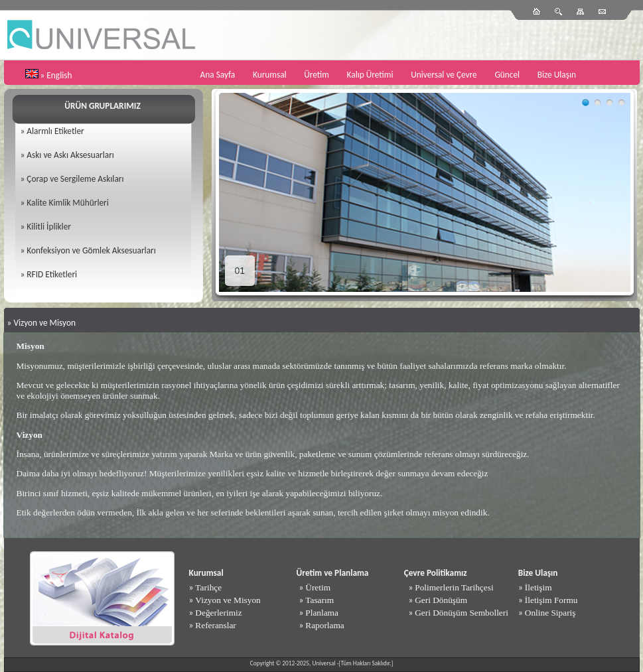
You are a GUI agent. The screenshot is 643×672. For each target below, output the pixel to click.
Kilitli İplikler (49, 227)
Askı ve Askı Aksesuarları (70, 155)
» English (56, 75)
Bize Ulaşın (557, 75)
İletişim (538, 587)
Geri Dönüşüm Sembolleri (462, 613)
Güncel (507, 75)
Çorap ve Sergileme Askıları (75, 179)
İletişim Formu (551, 600)
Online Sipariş (550, 613)
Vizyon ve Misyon (228, 600)
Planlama (322, 613)
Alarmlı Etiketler (55, 131)
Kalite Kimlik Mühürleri (67, 203)
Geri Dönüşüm (441, 600)
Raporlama (324, 625)
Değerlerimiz (218, 613)
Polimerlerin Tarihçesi (454, 587)
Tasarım (320, 600)
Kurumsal (270, 75)
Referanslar (215, 625)
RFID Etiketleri (52, 274)
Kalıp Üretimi (370, 75)
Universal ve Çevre (444, 75)
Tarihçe (208, 587)
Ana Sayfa (218, 75)
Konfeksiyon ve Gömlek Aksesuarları (91, 250)
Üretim (317, 75)
